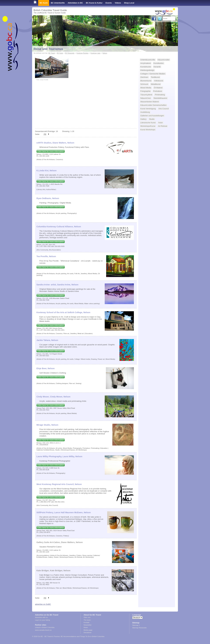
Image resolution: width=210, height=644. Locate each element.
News (86, 627)
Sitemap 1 (136, 625)
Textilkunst (155, 77)
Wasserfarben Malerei (150, 102)
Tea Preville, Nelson (46, 256)
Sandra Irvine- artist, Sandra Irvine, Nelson (57, 285)
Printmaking (160, 95)
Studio (152, 119)
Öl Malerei (158, 88)
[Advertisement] (86, 107)
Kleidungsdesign (147, 70)
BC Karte (44, 3)
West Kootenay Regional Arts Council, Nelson (59, 484)
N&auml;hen (146, 98)
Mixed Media (146, 88)
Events (109, 3)
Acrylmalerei (146, 63)
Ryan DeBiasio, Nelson (48, 198)
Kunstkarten (159, 63)
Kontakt (86, 622)
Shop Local (129, 3)
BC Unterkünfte (58, 3)
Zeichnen (144, 77)
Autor (160, 123)
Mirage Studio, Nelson (47, 425)
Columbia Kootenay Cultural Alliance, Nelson (59, 227)
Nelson (105, 53)
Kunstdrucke (146, 67)
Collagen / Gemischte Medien (153, 74)
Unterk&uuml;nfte (148, 60)
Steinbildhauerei (160, 98)
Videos (118, 3)
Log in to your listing (42, 620)
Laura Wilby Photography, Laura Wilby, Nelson (59, 456)
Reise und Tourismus (48, 49)
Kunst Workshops (148, 130)
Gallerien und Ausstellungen (152, 116)
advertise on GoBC (43, 604)
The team (87, 620)
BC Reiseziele (70, 53)
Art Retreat (163, 126)
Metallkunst (156, 84)
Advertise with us (41, 617)
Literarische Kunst (148, 123)
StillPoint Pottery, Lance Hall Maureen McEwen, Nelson (64, 512)
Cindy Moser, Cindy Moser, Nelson (53, 397)
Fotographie (145, 91)
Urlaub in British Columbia (45, 627)
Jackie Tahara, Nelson (47, 340)
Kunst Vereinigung (148, 109)
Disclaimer (87, 633)
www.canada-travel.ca (43, 630)
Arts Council (164, 109)
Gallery (143, 119)
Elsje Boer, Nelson (45, 368)
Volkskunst (159, 81)
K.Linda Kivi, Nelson (47, 171)
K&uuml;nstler (164, 60)
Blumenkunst (146, 81)
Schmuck (144, 84)
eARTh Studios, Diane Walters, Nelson (55, 143)
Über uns (87, 617)
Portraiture (158, 91)
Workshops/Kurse (148, 126)
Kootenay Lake (95, 53)
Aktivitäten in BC (75, 3)
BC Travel (52, 53)
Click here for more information (51, 151)
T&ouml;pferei (146, 95)
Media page (88, 630)
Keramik (157, 67)
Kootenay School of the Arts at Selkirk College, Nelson (63, 312)
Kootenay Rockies (82, 53)
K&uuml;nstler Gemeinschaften (153, 105)
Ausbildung (145, 112)
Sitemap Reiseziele (139, 628)
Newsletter (87, 625)
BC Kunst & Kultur (94, 3)
